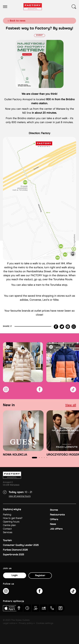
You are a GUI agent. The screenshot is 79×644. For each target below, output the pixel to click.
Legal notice (9, 623)
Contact (7, 529)
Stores (54, 510)
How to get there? (13, 518)
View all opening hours (20, 496)
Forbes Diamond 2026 (15, 550)
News (53, 524)
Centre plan (9, 525)
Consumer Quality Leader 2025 (21, 545)
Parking (7, 515)
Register (40, 575)
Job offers (56, 529)
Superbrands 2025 (14, 555)
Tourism (7, 540)
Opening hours (11, 522)
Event (40, 35)
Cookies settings (45, 623)
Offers (54, 519)
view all (71, 405)
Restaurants (57, 515)
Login (15, 575)
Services (8, 532)
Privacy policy (26, 623)
